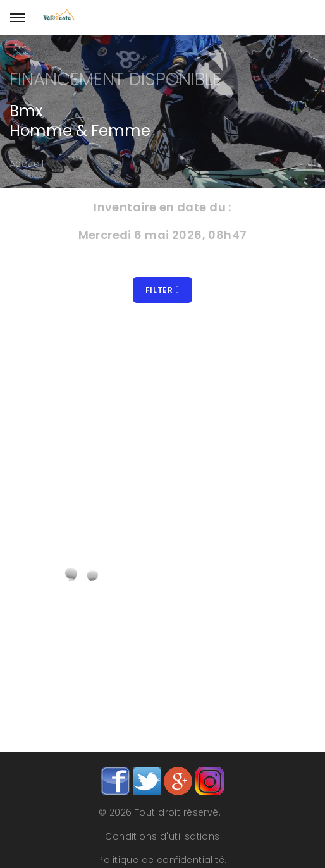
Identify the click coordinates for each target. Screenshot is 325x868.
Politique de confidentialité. (162, 860)
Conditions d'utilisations (162, 836)
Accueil (27, 164)
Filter (162, 290)
